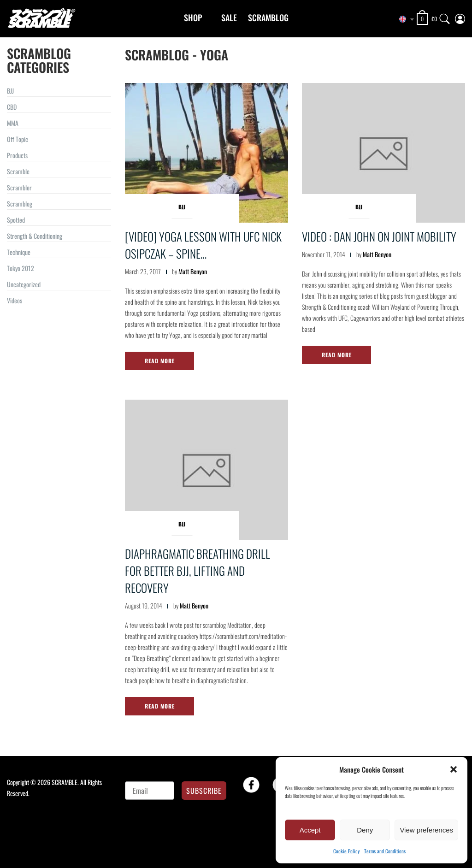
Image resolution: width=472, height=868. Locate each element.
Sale (229, 18)
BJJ (10, 91)
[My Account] (460, 17)
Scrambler (19, 187)
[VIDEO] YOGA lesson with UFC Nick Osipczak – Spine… (203, 245)
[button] (454, 769)
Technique (19, 252)
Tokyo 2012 (21, 268)
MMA (13, 123)
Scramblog (268, 18)
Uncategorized (24, 284)
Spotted (16, 220)
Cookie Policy (346, 851)
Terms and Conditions (385, 851)
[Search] (445, 17)
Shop (193, 18)
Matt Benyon (193, 271)
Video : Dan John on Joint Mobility (379, 236)
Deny (365, 830)
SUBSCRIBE (204, 791)
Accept (310, 830)
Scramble (18, 171)
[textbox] (403, 19)
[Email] (150, 791)
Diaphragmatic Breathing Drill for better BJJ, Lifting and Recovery (198, 570)
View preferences (426, 830)
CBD (12, 107)
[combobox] (403, 19)
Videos (15, 300)
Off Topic (18, 139)
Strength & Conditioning (35, 236)
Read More (160, 361)
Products (17, 155)
